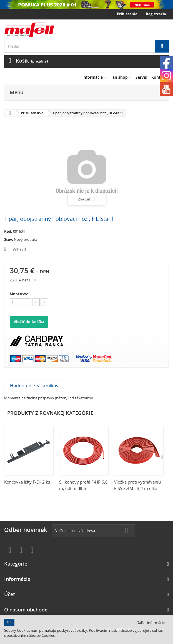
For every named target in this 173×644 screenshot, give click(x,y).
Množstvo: (19, 294)
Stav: (9, 239)
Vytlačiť (19, 249)
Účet (10, 594)
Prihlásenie (126, 14)
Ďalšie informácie (151, 623)
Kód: (8, 231)
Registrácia (154, 14)
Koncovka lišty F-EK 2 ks (27, 482)
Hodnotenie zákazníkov (34, 386)
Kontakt (159, 77)
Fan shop (119, 77)
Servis (141, 77)
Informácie (93, 77)
